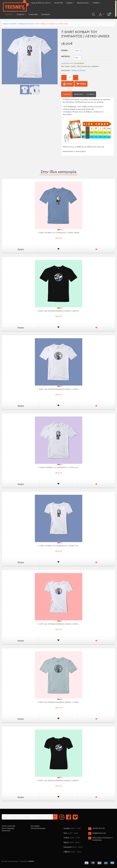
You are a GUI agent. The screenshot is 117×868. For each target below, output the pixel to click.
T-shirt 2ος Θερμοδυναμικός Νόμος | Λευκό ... (59, 389)
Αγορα (21, 249)
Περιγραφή (67, 94)
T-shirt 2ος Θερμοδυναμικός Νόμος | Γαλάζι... (58, 702)
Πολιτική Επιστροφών (38, 828)
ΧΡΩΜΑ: (64, 51)
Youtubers (13, 24)
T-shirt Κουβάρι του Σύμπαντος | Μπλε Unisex (58, 233)
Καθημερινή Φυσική (26, 24)
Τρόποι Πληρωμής (8, 828)
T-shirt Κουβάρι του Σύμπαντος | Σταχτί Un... (58, 467)
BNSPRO (31, 861)
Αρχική (5, 24)
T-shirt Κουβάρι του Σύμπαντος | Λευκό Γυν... (58, 546)
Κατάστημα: (66, 71)
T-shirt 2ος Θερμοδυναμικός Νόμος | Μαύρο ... (59, 311)
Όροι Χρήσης (35, 826)
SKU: (63, 67)
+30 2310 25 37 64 (98, 828)
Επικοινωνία (6, 831)
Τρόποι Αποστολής (8, 826)
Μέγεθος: (66, 57)
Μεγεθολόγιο (79, 94)
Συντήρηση (90, 94)
